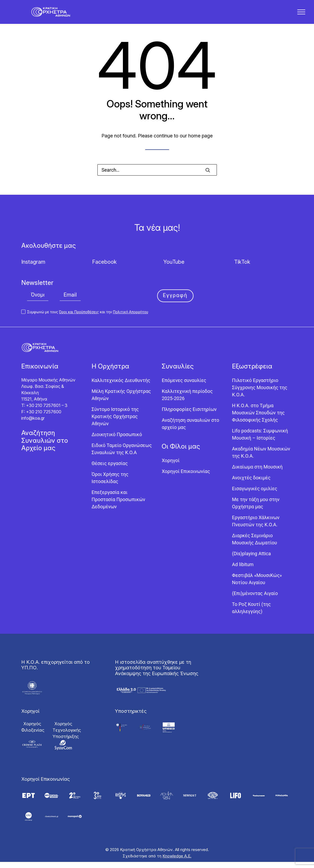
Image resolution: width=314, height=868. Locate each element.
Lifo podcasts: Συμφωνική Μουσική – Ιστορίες (260, 441)
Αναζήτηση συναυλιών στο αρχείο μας (190, 430)
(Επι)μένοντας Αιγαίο (255, 600)
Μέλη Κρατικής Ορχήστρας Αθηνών (121, 401)
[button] (208, 176)
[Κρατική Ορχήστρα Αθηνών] (54, 15)
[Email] (70, 301)
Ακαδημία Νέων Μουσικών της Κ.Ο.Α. (261, 459)
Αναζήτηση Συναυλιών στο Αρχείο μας (45, 447)
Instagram (33, 268)
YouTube (174, 268)
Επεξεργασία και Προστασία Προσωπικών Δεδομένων (118, 506)
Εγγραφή (175, 302)
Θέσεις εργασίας (110, 470)
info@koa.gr (33, 424)
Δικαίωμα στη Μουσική (257, 473)
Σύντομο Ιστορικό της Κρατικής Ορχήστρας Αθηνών (115, 423)
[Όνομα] (38, 301)
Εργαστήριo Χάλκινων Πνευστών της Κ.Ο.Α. (256, 527)
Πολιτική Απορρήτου (130, 318)
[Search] (157, 176)
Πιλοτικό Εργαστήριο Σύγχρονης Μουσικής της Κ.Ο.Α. (260, 394)
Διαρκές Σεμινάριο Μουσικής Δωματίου (254, 545)
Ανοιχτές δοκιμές (251, 484)
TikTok (242, 268)
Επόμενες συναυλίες (184, 387)
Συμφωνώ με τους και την (85, 318)
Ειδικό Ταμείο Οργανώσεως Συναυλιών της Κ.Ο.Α (122, 455)
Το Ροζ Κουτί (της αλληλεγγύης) (251, 614)
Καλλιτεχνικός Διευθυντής (121, 387)
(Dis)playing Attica (251, 560)
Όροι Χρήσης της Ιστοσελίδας (110, 484)
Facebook (104, 268)
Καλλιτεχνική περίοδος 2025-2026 (187, 401)
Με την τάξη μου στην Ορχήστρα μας (256, 509)
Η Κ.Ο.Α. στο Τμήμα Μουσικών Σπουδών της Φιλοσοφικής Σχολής (258, 419)
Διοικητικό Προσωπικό (117, 441)
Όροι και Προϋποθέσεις (79, 318)
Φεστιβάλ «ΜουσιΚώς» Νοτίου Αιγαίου (257, 585)
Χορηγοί (171, 467)
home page (200, 142)
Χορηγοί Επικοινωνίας (186, 478)
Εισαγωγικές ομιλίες (255, 495)
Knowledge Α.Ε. (177, 862)
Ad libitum (243, 571)
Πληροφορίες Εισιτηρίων (189, 416)
